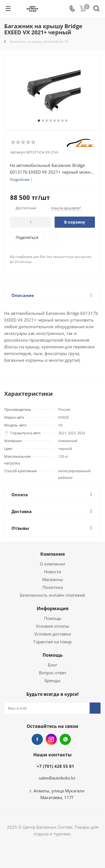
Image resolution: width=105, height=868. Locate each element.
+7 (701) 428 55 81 (55, 766)
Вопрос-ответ (53, 673)
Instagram (51, 739)
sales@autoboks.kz (57, 778)
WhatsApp (65, 739)
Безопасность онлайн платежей (53, 595)
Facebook (37, 739)
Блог (53, 665)
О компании (53, 564)
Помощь (53, 618)
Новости (53, 572)
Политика (53, 587)
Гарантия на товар (53, 642)
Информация (53, 608)
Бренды (53, 680)
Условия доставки (53, 634)
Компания (53, 554)
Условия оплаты (53, 626)
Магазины (53, 579)
